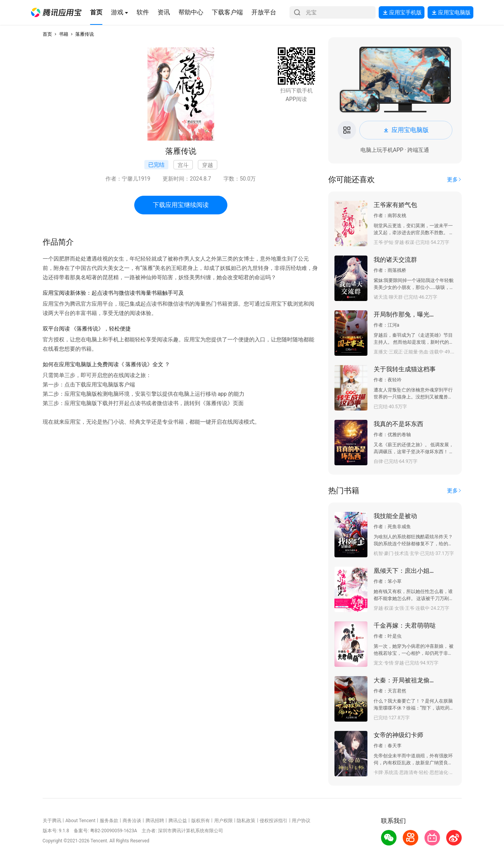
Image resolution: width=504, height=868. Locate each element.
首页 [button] (47, 34)
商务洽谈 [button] (132, 821)
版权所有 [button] (201, 821)
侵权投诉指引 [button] (274, 821)
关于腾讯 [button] (52, 821)
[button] (56, 12)
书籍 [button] (64, 34)
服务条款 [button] (109, 821)
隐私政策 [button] (246, 821)
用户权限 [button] (223, 821)
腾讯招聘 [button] (155, 821)
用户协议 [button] (301, 821)
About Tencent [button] (80, 821)
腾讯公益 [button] (178, 821)
